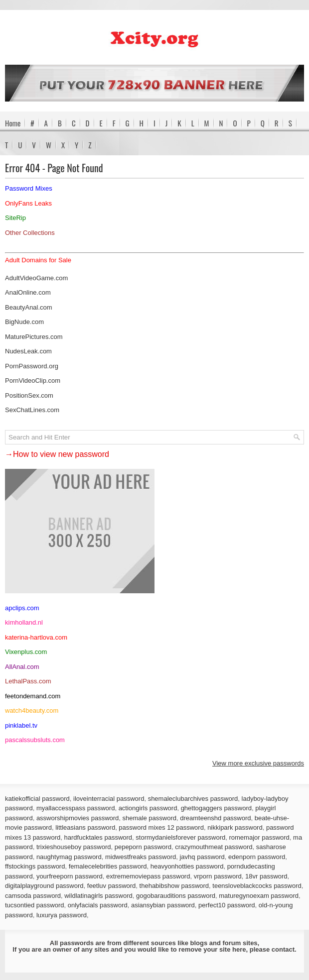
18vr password (266, 876)
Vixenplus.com (26, 652)
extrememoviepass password (148, 876)
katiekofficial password (37, 799)
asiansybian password (163, 905)
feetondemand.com (33, 696)
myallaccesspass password (76, 808)
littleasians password (85, 827)
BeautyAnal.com (29, 307)
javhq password (202, 857)
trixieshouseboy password (74, 847)
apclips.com (22, 608)
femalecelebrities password (108, 866)
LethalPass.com (28, 681)
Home (13, 123)
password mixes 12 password (161, 827)
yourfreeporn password (70, 876)
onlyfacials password (98, 905)
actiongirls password (148, 808)
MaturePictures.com (34, 337)
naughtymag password (69, 857)
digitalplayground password (44, 886)
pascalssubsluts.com (35, 740)
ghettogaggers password (216, 808)
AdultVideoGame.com (36, 278)
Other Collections (30, 233)
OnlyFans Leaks (28, 203)
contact (283, 949)
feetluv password (112, 886)
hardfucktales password (98, 837)
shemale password (150, 818)
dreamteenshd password (215, 818)
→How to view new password (57, 454)
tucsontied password (35, 905)
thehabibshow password (174, 886)
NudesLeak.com (28, 351)
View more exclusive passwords (258, 763)
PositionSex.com (29, 395)
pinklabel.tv (21, 725)
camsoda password (33, 896)
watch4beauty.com (32, 710)
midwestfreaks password (141, 857)
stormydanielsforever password (180, 837)
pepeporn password (143, 847)
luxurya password (62, 915)
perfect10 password (227, 905)
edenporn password (257, 857)
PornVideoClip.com (33, 381)
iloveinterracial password (109, 799)
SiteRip (15, 218)
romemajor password (259, 837)
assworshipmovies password (77, 818)
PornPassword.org (32, 366)
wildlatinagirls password (98, 896)
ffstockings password (35, 866)
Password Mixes (29, 188)
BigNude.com (24, 322)
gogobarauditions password (176, 896)
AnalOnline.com (28, 292)
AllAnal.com (22, 667)
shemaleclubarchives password (193, 799)
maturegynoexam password (259, 896)
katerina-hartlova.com (36, 637)
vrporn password (218, 876)
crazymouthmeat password (214, 847)
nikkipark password (235, 827)
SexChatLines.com (32, 410)
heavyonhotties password (187, 866)
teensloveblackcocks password (257, 886)
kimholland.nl (24, 622)
